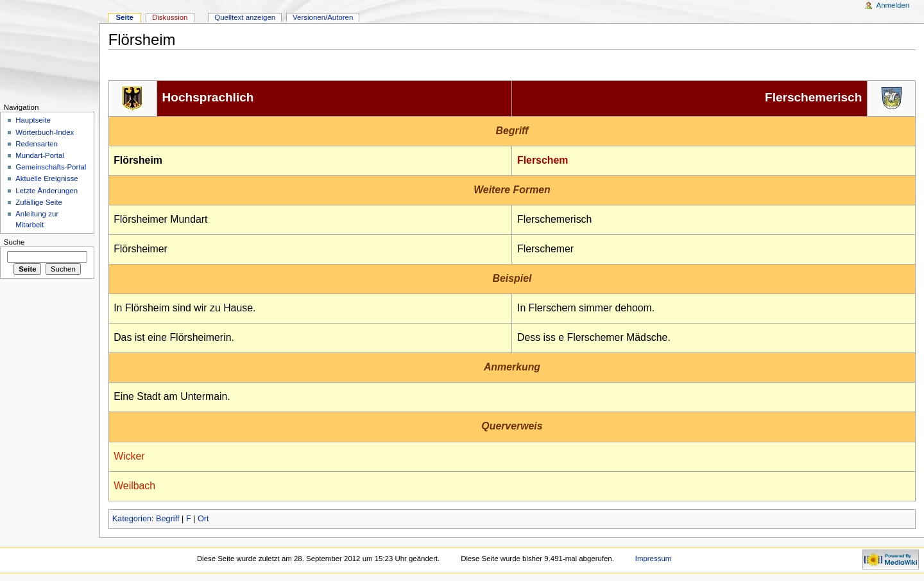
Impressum (654, 559)
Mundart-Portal (40, 155)
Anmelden (893, 5)
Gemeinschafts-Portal (51, 167)
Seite (124, 17)
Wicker (129, 456)
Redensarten (37, 144)
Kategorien (132, 519)
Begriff (167, 519)
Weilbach (134, 486)
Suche (14, 242)
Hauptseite (33, 120)
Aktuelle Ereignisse (47, 178)
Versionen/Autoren (323, 17)
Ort (203, 519)
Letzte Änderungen (47, 191)
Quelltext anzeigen (245, 17)
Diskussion (170, 17)
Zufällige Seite (39, 202)
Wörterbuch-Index (45, 132)
